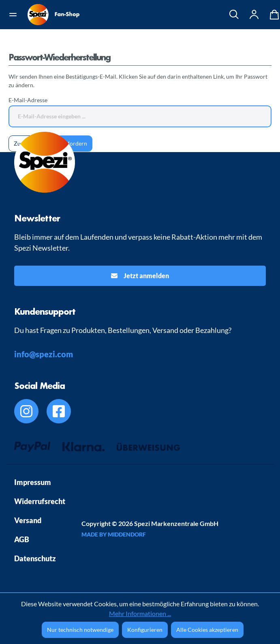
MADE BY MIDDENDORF (114, 534)
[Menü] (16, 15)
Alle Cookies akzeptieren (207, 630)
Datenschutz (35, 558)
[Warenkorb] (272, 15)
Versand (28, 520)
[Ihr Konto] (254, 15)
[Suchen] (234, 15)
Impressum (33, 482)
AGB (22, 539)
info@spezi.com (44, 354)
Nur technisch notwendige (80, 630)
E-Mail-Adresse (28, 100)
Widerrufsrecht (40, 501)
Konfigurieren (145, 630)
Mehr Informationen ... (140, 613)
